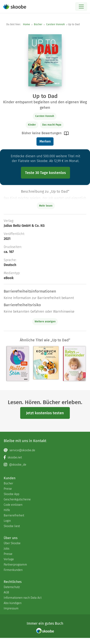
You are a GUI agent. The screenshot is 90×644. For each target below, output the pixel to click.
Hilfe (7, 510)
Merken (45, 141)
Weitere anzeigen (45, 322)
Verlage (9, 559)
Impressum (11, 608)
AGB (6, 592)
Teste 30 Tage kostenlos (45, 173)
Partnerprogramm (15, 565)
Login (7, 521)
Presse (8, 554)
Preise (8, 489)
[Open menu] (81, 7)
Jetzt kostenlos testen (45, 413)
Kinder (32, 125)
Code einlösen (13, 505)
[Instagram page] (45, 465)
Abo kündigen (13, 603)
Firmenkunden (13, 570)
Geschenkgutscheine (17, 499)
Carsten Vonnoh (55, 24)
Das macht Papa (52, 125)
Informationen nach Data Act (23, 598)
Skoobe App (11, 494)
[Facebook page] (45, 458)
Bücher (38, 24)
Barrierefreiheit (14, 515)
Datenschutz (12, 587)
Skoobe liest (12, 526)
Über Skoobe (12, 543)
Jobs (6, 549)
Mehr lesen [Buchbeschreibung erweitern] (46, 206)
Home (26, 24)
